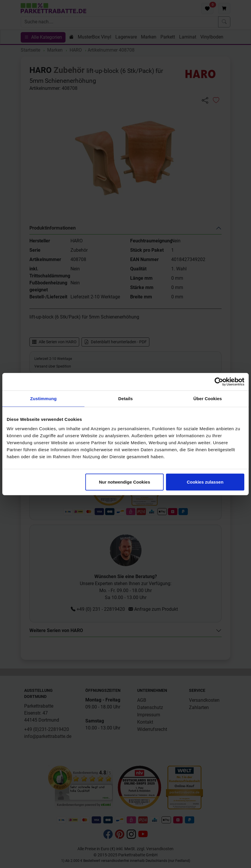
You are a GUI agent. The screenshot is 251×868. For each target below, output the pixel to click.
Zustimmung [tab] (44, 399)
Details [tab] (125, 399)
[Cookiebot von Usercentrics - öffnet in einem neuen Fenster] (219, 382)
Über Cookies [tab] (208, 399)
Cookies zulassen (205, 482)
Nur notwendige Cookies (125, 482)
